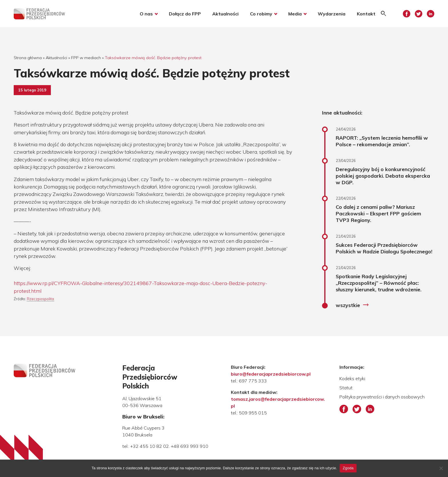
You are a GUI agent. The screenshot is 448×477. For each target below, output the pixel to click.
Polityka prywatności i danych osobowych (382, 397)
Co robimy (261, 14)
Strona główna (28, 58)
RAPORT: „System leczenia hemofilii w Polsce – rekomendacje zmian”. (382, 141)
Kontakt (366, 14)
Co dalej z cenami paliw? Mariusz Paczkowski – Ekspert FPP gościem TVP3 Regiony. (378, 213)
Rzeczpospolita (40, 299)
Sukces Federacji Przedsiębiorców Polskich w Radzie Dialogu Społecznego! (384, 248)
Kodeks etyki (352, 378)
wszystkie (352, 305)
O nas (146, 14)
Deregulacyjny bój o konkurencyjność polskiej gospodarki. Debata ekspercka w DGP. (383, 176)
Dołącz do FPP (185, 14)
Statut (346, 388)
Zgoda (348, 468)
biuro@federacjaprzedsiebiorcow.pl (271, 374)
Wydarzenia (332, 14)
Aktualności (225, 14)
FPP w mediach (86, 58)
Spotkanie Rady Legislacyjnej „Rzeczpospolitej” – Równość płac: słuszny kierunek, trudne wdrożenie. (379, 283)
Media (295, 14)
